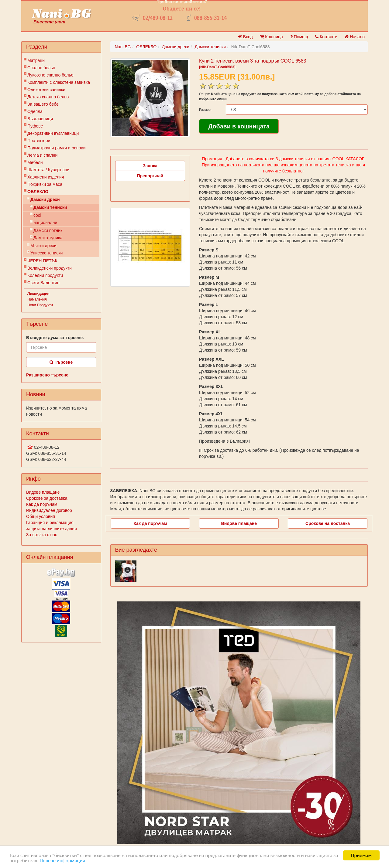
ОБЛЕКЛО (38, 192)
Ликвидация (38, 294)
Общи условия (41, 516)
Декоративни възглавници (53, 133)
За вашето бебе (43, 104)
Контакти (326, 37)
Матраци (36, 60)
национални (45, 223)
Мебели (35, 162)
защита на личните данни (52, 529)
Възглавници (40, 119)
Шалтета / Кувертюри (48, 170)
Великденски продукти (50, 268)
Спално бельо (41, 68)
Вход (246, 37)
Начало (355, 37)
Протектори (39, 141)
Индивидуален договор (49, 510)
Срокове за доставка (47, 498)
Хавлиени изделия (46, 177)
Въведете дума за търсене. (55, 338)
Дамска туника (48, 238)
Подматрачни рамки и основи (57, 148)
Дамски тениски (50, 207)
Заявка (150, 166)
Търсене (61, 362)
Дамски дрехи (45, 199)
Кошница (271, 37)
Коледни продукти (45, 275)
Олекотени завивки (46, 90)
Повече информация (62, 861)
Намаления (37, 299)
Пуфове (35, 126)
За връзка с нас (42, 535)
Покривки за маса (45, 184)
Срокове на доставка (328, 523)
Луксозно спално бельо (50, 75)
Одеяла (35, 111)
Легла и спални (42, 155)
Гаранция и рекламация (50, 523)
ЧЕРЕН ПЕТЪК (42, 261)
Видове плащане (43, 492)
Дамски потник (48, 230)
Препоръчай (150, 176)
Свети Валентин (43, 283)
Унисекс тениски (46, 253)
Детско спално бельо (48, 97)
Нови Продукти (40, 305)
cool (37, 215)
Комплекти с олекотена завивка (59, 82)
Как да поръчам (42, 504)
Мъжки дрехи (43, 246)
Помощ (299, 37)
